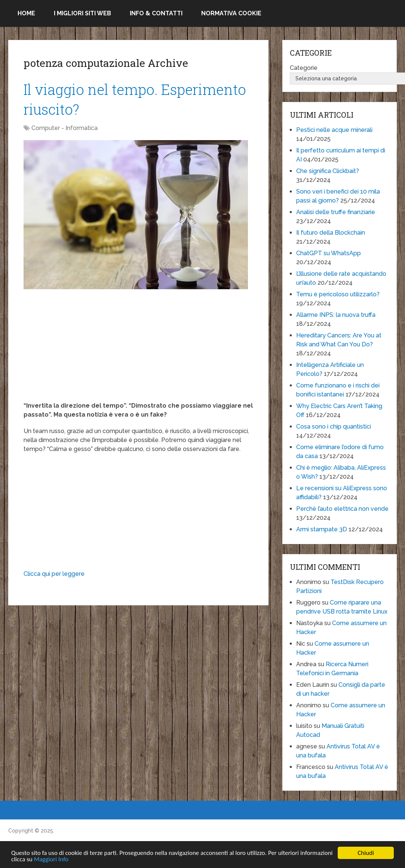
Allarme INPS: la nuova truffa (336, 315)
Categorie (304, 68)
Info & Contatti (156, 13)
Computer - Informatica (65, 128)
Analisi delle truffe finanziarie (336, 212)
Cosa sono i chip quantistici (334, 427)
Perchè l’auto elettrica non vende (342, 509)
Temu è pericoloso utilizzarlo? (338, 294)
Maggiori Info (51, 860)
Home (26, 13)
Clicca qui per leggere (54, 574)
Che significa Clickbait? (328, 171)
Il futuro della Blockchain (331, 233)
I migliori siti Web (82, 13)
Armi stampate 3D (322, 529)
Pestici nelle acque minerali (334, 130)
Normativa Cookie (231, 13)
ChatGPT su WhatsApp (329, 253)
